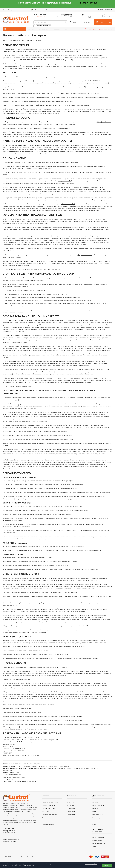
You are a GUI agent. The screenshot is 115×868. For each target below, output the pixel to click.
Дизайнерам (50, 10)
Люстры (32, 29)
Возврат (95, 812)
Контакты (71, 10)
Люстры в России (47, 821)
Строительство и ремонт (50, 808)
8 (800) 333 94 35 (66, 15)
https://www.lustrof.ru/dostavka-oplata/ (61, 301)
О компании (71, 802)
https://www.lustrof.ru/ (104, 122)
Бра (67, 29)
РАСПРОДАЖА (91, 29)
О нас (4, 10)
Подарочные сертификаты (50, 815)
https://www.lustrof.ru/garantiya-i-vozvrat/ (15, 332)
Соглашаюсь (107, 866)
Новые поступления (48, 824)
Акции (94, 847)
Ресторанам (71, 815)
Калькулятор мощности (100, 818)
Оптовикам (71, 805)
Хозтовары (45, 812)
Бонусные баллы (61, 10)
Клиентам (25, 10)
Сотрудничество (14, 10)
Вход (101, 10)
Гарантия (95, 808)
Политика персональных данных (11, 840)
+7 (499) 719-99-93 (40, 15)
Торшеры (57, 29)
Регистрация (108, 10)
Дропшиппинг (71, 808)
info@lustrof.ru (7, 836)
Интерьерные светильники (50, 802)
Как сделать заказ (98, 815)
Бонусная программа (99, 837)
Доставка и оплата (98, 805)
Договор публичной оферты (9, 842)
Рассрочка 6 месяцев (99, 843)
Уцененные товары (106, 29)
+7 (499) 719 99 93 (9, 828)
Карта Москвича (97, 840)
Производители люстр (49, 818)
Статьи (95, 821)
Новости (95, 824)
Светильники (44, 29)
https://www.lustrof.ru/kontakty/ (82, 329)
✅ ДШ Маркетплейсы (37, 10)
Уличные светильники (49, 805)
